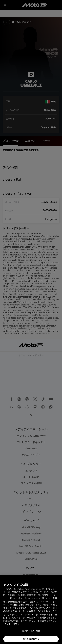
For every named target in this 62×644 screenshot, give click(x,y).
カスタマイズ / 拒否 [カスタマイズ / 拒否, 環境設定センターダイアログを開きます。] (31, 631)
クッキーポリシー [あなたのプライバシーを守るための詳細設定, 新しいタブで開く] (13, 624)
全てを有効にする (31, 639)
